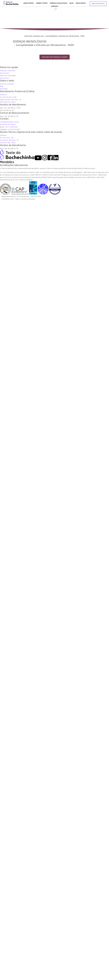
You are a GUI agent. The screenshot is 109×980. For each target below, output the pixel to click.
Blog (72, 3)
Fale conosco (4, 78)
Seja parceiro (5, 73)
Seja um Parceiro (98, 3)
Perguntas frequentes (8, 71)
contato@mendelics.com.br (10, 122)
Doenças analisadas (59, 3)
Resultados (81, 3)
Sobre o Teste (42, 3)
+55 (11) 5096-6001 (11, 127)
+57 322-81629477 (14, 129)
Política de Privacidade (8, 76)
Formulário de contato (8, 124)
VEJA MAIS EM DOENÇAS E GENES (55, 57)
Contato (55, 6)
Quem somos (29, 3)
